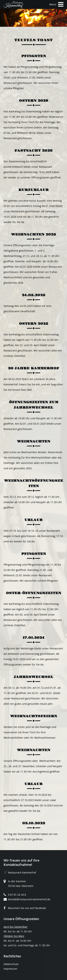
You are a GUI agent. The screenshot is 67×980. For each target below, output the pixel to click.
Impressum (10, 969)
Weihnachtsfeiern (34, 716)
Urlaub (33, 520)
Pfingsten (34, 56)
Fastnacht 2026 (33, 151)
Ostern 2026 (34, 101)
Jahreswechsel (33, 677)
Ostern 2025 (34, 324)
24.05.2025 (34, 295)
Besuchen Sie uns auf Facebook (27, 908)
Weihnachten (34, 441)
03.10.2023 (34, 823)
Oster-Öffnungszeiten (33, 593)
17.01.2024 (34, 638)
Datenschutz (11, 964)
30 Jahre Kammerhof (34, 368)
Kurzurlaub (33, 190)
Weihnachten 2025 (34, 235)
